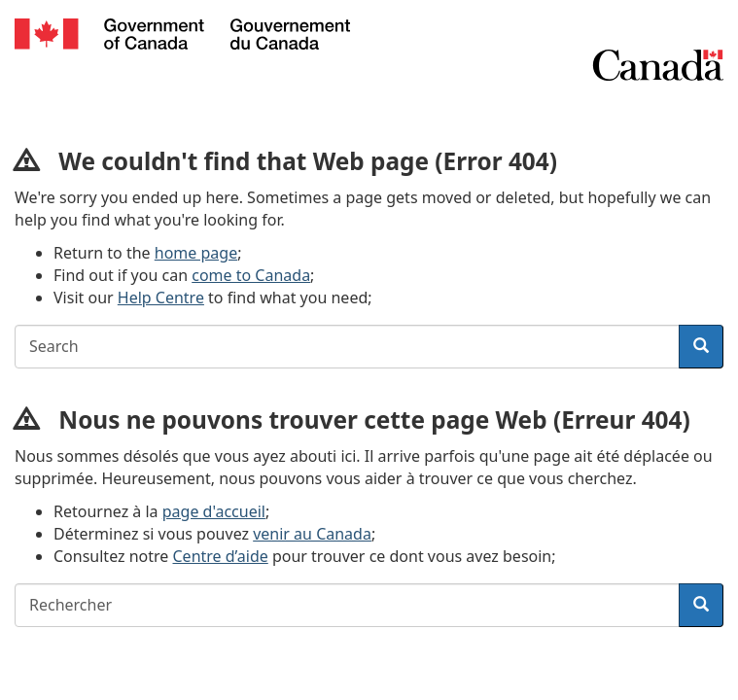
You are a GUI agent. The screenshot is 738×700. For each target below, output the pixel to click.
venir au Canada (312, 534)
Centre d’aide (221, 556)
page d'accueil (214, 511)
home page (196, 253)
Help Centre (161, 297)
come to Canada (251, 275)
